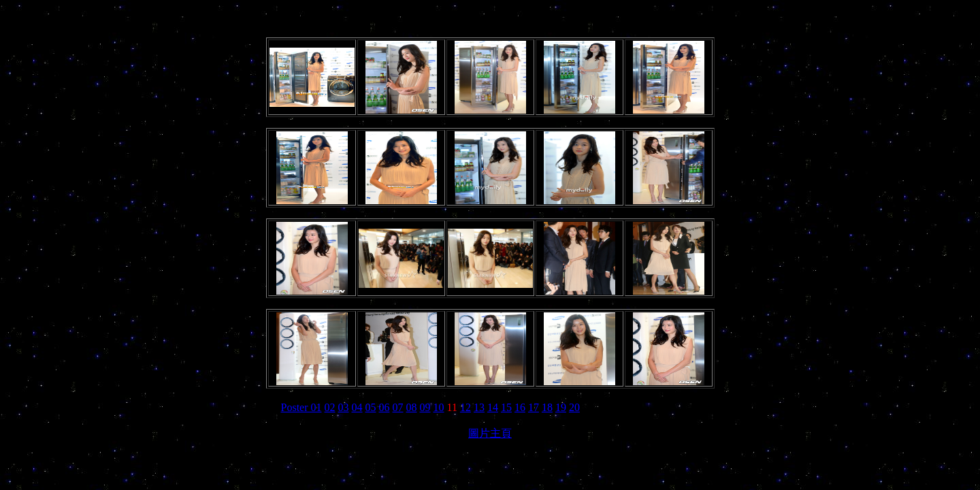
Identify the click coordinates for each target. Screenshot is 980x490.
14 (493, 407)
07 (398, 407)
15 (506, 407)
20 (574, 407)
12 (465, 407)
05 (371, 407)
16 (520, 407)
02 (330, 407)
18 (547, 407)
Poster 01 (301, 407)
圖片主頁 (490, 433)
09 (425, 407)
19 (561, 407)
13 (479, 407)
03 (344, 407)
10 (439, 407)
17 (534, 407)
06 (385, 407)
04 (357, 407)
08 (412, 407)
